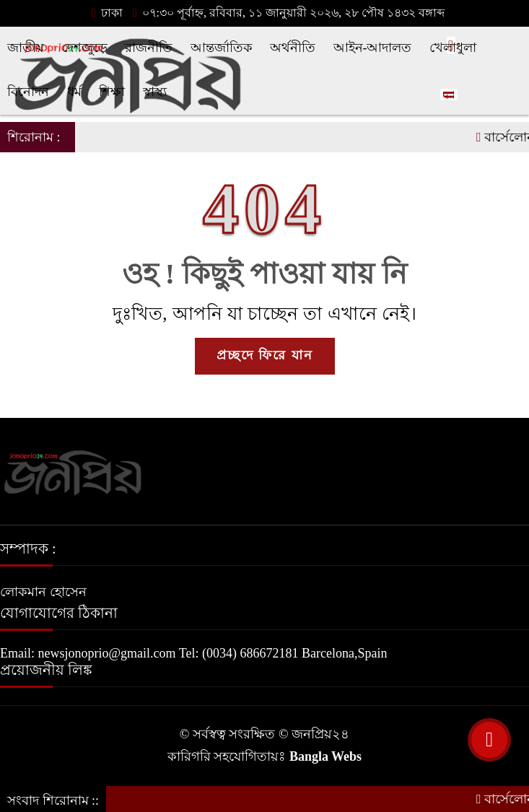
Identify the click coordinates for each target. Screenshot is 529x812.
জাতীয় (26, 48)
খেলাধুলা (453, 48)
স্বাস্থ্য (155, 92)
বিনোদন (28, 92)
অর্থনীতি (293, 48)
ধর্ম (74, 92)
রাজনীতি (149, 48)
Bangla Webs (325, 756)
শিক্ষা (112, 92)
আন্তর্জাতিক (222, 48)
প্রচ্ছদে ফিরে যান (265, 355)
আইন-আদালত (373, 48)
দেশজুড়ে (85, 48)
